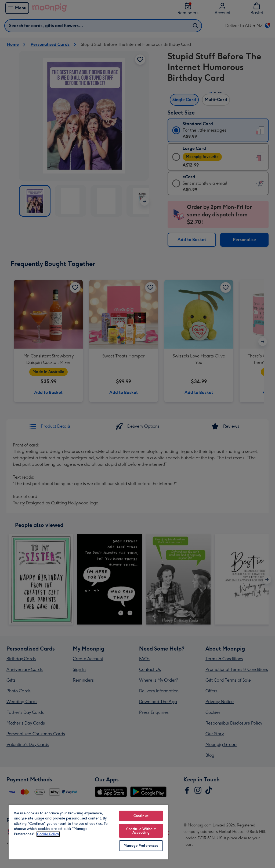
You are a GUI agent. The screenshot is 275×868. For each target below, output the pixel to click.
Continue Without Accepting (141, 831)
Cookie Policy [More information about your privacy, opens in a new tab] (48, 834)
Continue (141, 816)
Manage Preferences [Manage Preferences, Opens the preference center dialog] (141, 846)
